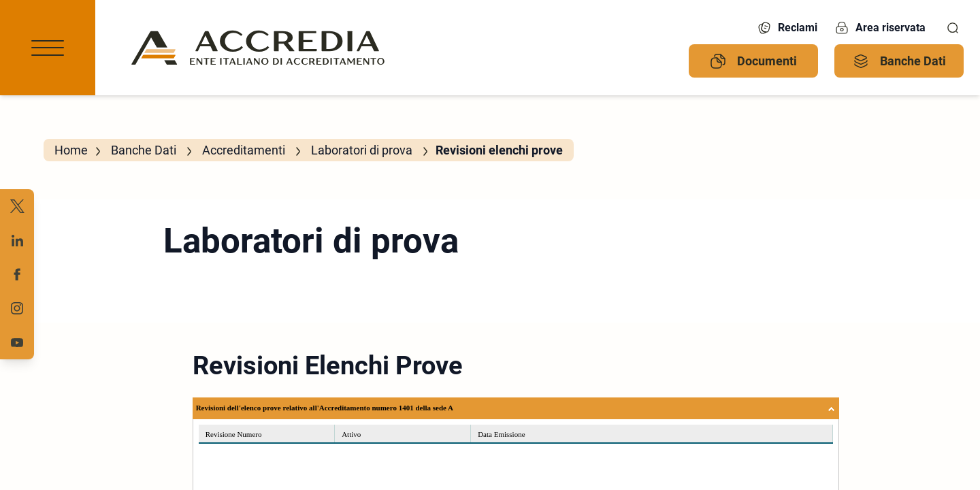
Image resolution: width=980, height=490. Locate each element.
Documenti (753, 61)
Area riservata (880, 28)
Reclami (787, 28)
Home (71, 150)
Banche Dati (899, 61)
